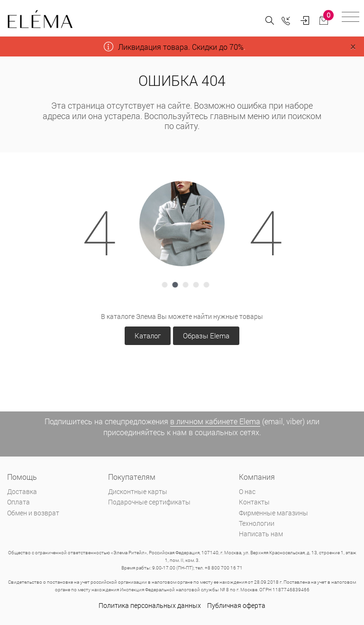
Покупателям (132, 477)
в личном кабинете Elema (215, 421)
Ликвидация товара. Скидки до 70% (181, 47)
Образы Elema (206, 336)
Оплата (18, 502)
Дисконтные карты (138, 491)
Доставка (22, 491)
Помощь (22, 477)
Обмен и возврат (33, 513)
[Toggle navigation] (350, 18)
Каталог (148, 336)
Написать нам (261, 534)
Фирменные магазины (273, 513)
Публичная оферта (236, 605)
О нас (247, 491)
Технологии (257, 523)
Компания (257, 477)
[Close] (353, 47)
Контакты (254, 502)
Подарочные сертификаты (149, 502)
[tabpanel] (182, 224)
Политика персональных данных (150, 605)
